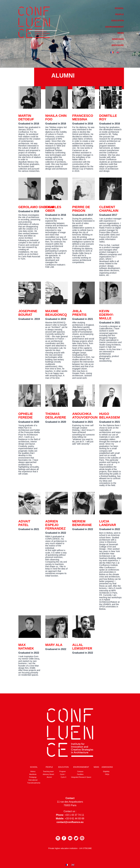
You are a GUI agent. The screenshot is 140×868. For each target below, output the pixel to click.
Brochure (118, 45)
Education (118, 21)
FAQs (107, 774)
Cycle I (63, 774)
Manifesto (33, 774)
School (119, 8)
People (120, 14)
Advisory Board (48, 774)
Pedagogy (33, 777)
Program (63, 771)
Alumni (49, 777)
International (33, 780)
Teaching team (48, 771)
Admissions (107, 767)
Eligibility (106, 771)
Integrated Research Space (81, 777)
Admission (118, 39)
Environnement (115, 27)
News (121, 33)
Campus (80, 771)
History (33, 771)
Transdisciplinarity (34, 783)
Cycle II (63, 777)
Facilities (80, 774)
